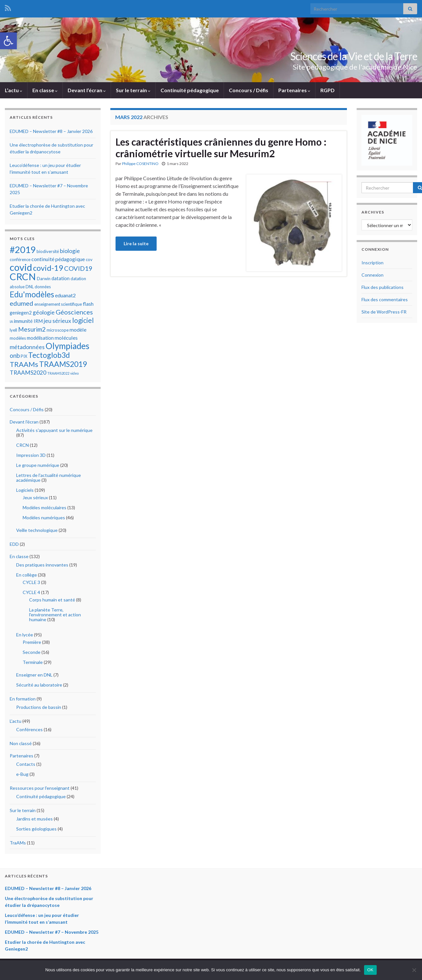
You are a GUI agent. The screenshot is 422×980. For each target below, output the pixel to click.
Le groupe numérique (38, 465)
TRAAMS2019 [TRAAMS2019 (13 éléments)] (63, 364)
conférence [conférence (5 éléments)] (20, 259)
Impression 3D (31, 455)
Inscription (372, 263)
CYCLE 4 (31, 592)
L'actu (16, 721)
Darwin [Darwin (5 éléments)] (44, 279)
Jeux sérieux (35, 497)
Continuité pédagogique (190, 90)
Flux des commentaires (385, 299)
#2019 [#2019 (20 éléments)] (23, 250)
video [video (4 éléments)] (74, 373)
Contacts (26, 764)
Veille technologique (37, 530)
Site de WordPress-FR (384, 312)
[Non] (414, 970)
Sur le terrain (133, 90)
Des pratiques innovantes (42, 565)
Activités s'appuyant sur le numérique (54, 430)
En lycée (25, 635)
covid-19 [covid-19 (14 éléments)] (48, 268)
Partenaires (294, 90)
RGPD (328, 90)
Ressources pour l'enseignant (40, 788)
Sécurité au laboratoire (39, 685)
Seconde (32, 652)
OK (370, 970)
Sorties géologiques (36, 829)
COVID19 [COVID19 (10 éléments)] (78, 268)
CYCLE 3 (31, 582)
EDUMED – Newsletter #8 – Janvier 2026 (51, 131)
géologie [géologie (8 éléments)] (44, 312)
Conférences (29, 729)
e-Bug (22, 774)
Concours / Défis (249, 90)
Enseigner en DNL (34, 675)
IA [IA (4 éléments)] (11, 321)
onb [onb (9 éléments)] (15, 355)
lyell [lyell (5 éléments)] (13, 330)
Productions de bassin (39, 707)
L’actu (14, 90)
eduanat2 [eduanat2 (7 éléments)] (65, 295)
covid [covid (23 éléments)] (21, 267)
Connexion (372, 275)
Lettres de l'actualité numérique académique (49, 478)
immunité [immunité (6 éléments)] (23, 321)
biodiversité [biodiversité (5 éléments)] (48, 251)
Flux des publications (383, 287)
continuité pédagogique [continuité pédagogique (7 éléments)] (58, 259)
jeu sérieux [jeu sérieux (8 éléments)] (57, 321)
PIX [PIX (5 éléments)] (24, 356)
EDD (14, 544)
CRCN (22, 445)
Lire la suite (136, 243)
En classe (45, 90)
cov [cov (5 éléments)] (89, 259)
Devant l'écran (24, 422)
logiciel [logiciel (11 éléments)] (83, 320)
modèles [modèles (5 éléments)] (18, 338)
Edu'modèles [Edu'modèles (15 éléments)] (32, 294)
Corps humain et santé (52, 600)
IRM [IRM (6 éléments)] (38, 321)
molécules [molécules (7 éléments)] (66, 338)
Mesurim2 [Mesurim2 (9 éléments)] (32, 329)
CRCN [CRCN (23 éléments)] (23, 276)
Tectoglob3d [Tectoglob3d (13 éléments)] (49, 355)
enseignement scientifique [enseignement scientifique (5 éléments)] (58, 304)
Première (32, 642)
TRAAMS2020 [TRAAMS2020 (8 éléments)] (28, 373)
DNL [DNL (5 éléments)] (30, 287)
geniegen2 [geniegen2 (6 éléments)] (21, 313)
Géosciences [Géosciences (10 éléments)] (74, 312)
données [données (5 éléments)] (43, 287)
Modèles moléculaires (44, 507)
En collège (27, 575)
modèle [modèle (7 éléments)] (78, 330)
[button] (8, 41)
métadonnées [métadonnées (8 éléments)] (27, 347)
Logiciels (25, 490)
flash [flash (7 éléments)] (88, 304)
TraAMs (18, 843)
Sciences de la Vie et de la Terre (354, 56)
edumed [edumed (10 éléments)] (22, 303)
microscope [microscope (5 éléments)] (58, 330)
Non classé (21, 743)
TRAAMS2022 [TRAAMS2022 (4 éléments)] (58, 373)
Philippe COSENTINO (140, 164)
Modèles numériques (44, 518)
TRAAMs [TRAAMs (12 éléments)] (24, 364)
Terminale (33, 662)
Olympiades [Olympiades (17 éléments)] (67, 346)
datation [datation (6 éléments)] (61, 278)
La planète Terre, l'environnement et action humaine (55, 615)
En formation (23, 699)
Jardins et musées (34, 819)
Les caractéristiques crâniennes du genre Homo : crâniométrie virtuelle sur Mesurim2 (221, 148)
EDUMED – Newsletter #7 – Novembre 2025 (52, 932)
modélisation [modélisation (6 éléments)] (40, 338)
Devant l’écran (87, 90)
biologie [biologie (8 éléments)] (70, 251)
